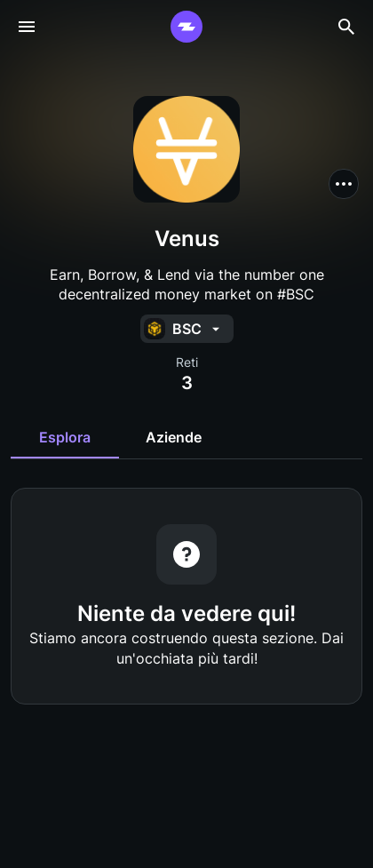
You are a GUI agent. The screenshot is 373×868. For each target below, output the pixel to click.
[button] (344, 184)
